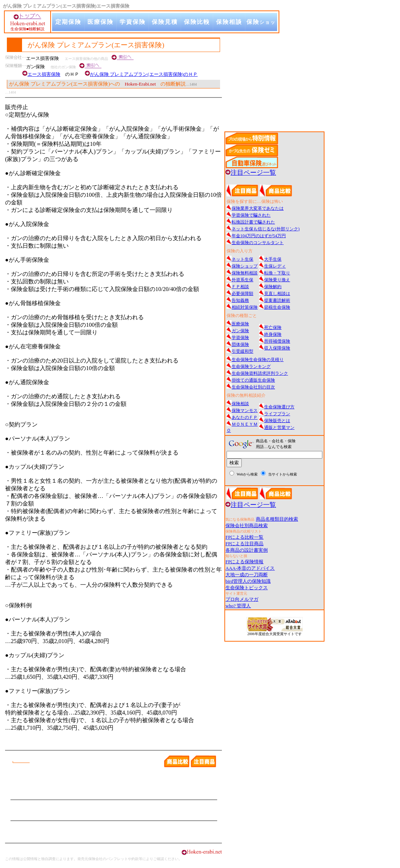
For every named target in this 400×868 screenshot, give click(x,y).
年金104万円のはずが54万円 (259, 236)
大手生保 (273, 259)
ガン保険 (240, 331)
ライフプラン (277, 414)
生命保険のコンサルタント (258, 243)
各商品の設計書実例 (247, 550)
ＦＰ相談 (240, 287)
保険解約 (273, 287)
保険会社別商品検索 (247, 526)
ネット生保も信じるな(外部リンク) (266, 229)
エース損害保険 (44, 74)
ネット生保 (242, 259)
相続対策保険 (245, 307)
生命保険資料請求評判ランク (260, 373)
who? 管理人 (238, 606)
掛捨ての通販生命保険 (253, 380)
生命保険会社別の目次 (253, 387)
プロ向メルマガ (242, 599)
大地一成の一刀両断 (247, 575)
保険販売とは (277, 421)
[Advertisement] (279, 80)
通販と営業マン (279, 428)
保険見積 (165, 22)
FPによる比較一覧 (244, 537)
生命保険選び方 (279, 407)
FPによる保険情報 (244, 562)
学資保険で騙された (251, 215)
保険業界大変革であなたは (258, 208)
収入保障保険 (277, 348)
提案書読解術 (277, 300)
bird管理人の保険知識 (248, 581)
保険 (261, 27)
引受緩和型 (242, 351)
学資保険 (133, 22)
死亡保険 (273, 327)
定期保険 (68, 22)
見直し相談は (277, 294)
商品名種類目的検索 (277, 519)
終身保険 (273, 334)
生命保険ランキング (251, 366)
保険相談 (229, 22)
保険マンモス (245, 411)
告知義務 (240, 300)
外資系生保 (242, 280)
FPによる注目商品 (244, 544)
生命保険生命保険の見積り (258, 360)
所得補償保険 (277, 341)
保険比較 (197, 22)
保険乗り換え (277, 280)
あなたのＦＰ (245, 417)
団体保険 (240, 344)
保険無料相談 (245, 273)
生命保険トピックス (247, 588)
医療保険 (100, 22)
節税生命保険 (277, 307)
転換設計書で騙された (253, 222)
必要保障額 (242, 294)
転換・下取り (277, 273)
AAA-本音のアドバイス (250, 568)
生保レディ (275, 266)
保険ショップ (245, 266)
